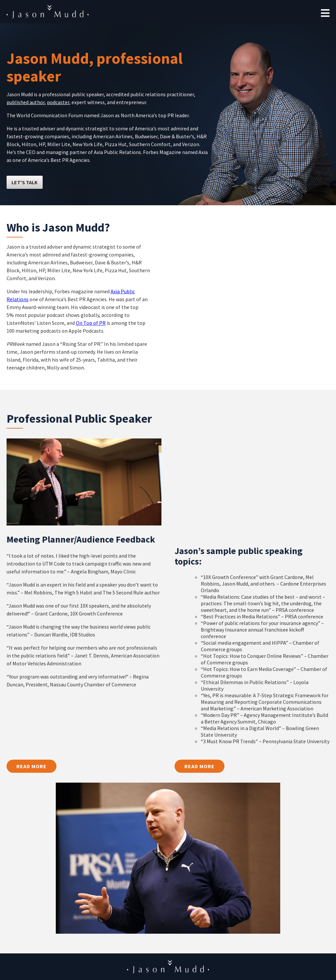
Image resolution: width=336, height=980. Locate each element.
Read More (31, 766)
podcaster (58, 102)
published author (26, 102)
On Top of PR (91, 323)
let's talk (25, 182)
